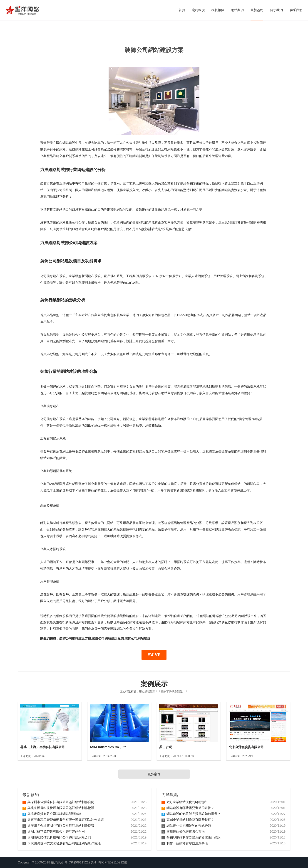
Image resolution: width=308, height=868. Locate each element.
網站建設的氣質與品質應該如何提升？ (191, 814)
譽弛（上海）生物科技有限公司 (42, 747)
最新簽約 (257, 10)
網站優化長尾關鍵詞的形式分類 (186, 826)
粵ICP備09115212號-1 (80, 862)
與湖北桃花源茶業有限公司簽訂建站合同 (54, 831)
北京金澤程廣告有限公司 (246, 747)
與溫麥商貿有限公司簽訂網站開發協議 (52, 814)
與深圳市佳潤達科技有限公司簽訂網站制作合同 (58, 802)
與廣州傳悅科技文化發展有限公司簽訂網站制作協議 (62, 843)
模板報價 (218, 10)
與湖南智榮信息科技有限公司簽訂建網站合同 (57, 837)
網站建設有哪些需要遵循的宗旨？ (188, 808)
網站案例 (237, 10)
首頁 (182, 10)
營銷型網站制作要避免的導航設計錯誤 (191, 837)
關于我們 (276, 10)
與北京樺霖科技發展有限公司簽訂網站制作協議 (58, 808)
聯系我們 (296, 10)
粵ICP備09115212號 (113, 862)
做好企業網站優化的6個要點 (184, 802)
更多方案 (154, 655)
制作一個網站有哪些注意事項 (185, 843)
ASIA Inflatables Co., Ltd (108, 747)
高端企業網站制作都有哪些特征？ (188, 820)
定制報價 (198, 10)
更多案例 (154, 774)
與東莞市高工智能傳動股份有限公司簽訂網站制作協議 (63, 820)
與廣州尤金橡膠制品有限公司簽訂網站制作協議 (58, 826)
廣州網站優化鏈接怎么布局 (183, 831)
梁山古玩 (166, 747)
